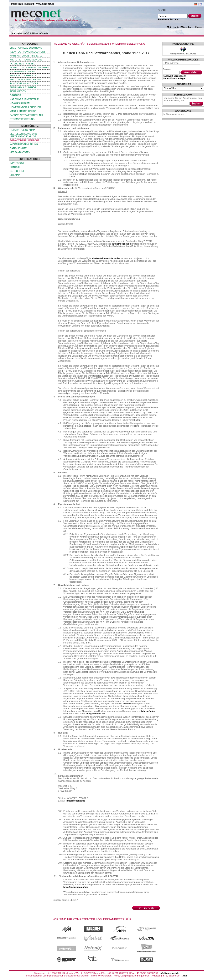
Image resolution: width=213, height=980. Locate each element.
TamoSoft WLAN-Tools (24, 83)
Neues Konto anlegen (175, 78)
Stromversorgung (22, 119)
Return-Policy (148, 711)
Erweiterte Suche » (168, 19)
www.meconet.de (45, 4)
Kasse (198, 27)
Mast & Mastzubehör (23, 111)
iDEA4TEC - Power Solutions (28, 52)
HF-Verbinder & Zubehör (25, 107)
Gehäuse (15, 95)
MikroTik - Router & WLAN (26, 60)
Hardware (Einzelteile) (25, 99)
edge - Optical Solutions (26, 48)
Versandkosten (20, 152)
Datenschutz (18, 148)
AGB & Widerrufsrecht (36, 33)
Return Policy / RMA (23, 130)
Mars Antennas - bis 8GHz (26, 56)
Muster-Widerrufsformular (106, 258)
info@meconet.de (121, 244)
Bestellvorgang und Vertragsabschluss (23, 135)
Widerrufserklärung (24, 144)
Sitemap (15, 175)
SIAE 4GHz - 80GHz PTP (23, 75)
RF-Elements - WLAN (22, 72)
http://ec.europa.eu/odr (76, 887)
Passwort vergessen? (175, 76)
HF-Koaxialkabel (20, 103)
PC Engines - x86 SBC (23, 64)
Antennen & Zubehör (23, 87)
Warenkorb (187, 27)
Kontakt (30, 4)
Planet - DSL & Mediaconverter (30, 68)
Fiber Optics (18, 91)
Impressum (17, 4)
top (185, 976)
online (126, 704)
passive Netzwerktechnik (26, 115)
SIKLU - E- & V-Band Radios (26, 79)
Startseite (16, 33)
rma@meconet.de (95, 714)
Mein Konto (173, 27)
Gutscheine (17, 171)
